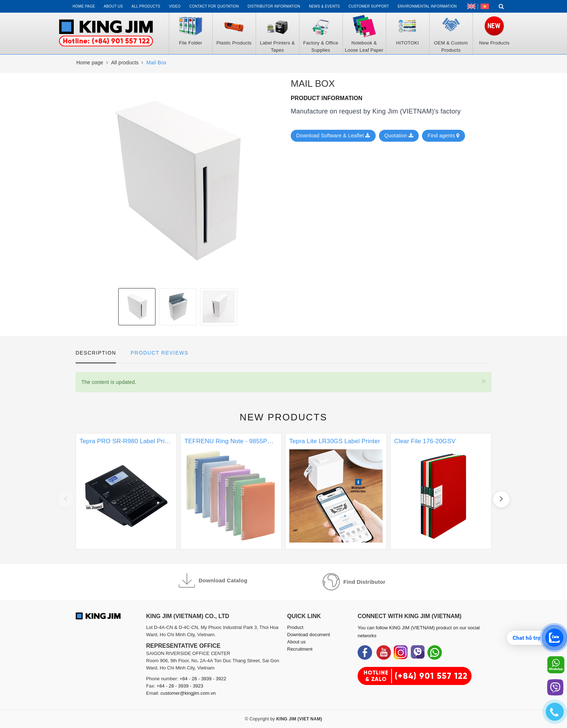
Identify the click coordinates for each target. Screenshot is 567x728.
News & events (324, 6)
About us (113, 6)
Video (175, 6)
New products (284, 417)
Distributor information (274, 6)
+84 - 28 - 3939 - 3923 (180, 686)
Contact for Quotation (214, 6)
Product (295, 627)
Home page (84, 6)
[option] (137, 307)
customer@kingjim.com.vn (188, 693)
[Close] (484, 381)
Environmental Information (427, 6)
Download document (309, 635)
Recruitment (300, 649)
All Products (146, 6)
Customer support (369, 6)
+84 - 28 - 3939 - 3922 (203, 679)
